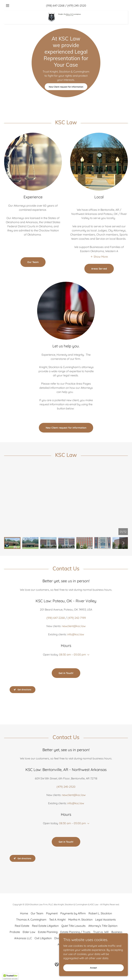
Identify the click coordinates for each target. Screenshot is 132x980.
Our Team (33, 262)
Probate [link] (15, 932)
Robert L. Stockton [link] (100, 913)
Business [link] (117, 932)
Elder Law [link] (29, 932)
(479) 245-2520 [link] (77, 6)
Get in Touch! (66, 673)
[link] (66, 12)
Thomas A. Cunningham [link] (31, 920)
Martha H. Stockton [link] (80, 920)
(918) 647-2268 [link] (55, 6)
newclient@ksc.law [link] (74, 626)
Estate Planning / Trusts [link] (75, 932)
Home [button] (24, 913)
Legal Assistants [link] (106, 920)
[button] (13, 6)
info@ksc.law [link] (76, 634)
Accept (93, 968)
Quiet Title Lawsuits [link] (73, 926)
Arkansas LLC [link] (23, 938)
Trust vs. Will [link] (101, 932)
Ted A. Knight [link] (57, 920)
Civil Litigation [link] (43, 938)
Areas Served (99, 269)
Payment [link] (52, 913)
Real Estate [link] (22, 926)
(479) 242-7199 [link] (77, 618)
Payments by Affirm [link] (73, 913)
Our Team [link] (37, 913)
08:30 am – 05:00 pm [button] (73, 654)
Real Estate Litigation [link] (45, 926)
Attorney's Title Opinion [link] (103, 926)
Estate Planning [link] (48, 932)
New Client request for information (66, 87)
